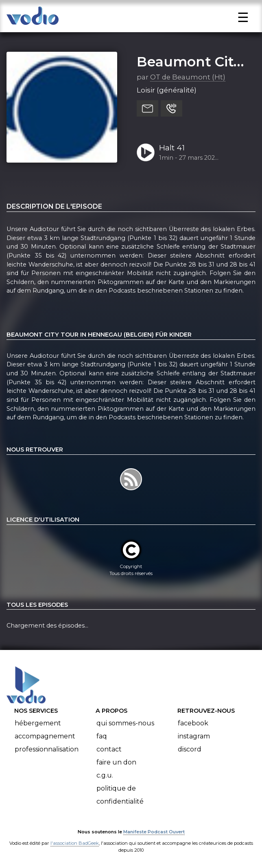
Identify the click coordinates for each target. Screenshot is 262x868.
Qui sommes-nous (125, 723)
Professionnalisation (47, 749)
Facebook (193, 723)
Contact (109, 749)
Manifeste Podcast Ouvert (154, 832)
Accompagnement (45, 736)
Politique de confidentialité (120, 795)
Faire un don (116, 762)
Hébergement (38, 723)
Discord (190, 749)
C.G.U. (105, 775)
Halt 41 (172, 148)
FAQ (102, 736)
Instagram (194, 736)
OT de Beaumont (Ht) (188, 77)
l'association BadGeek (75, 843)
